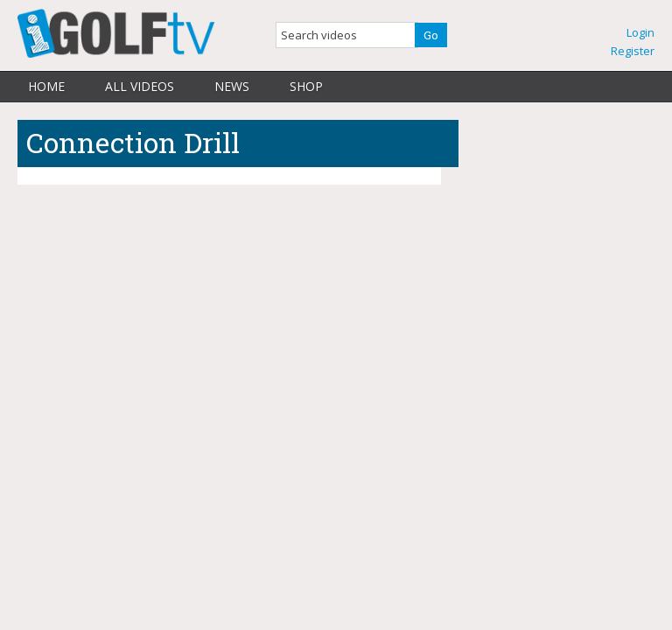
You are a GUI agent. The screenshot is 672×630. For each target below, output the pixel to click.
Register (633, 51)
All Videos (140, 86)
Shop (306, 86)
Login (640, 32)
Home (46, 86)
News (232, 86)
